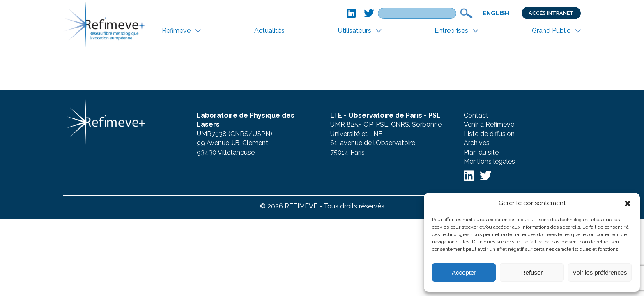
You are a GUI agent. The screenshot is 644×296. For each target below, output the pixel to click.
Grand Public (551, 31)
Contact (476, 115)
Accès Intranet (551, 13)
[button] (628, 203)
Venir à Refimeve (489, 124)
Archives (477, 143)
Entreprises (451, 31)
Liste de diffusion (489, 134)
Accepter (464, 272)
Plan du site (481, 152)
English (496, 13)
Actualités (269, 31)
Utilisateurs (355, 31)
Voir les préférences (600, 272)
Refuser (532, 272)
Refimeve (176, 31)
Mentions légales (489, 161)
